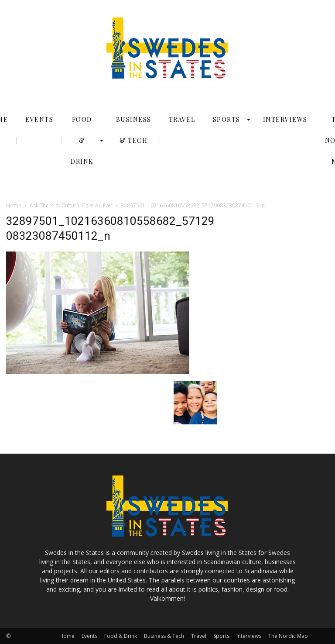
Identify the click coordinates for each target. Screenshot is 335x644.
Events (89, 636)
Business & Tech (164, 636)
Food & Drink (121, 636)
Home (14, 205)
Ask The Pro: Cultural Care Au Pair (71, 205)
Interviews (249, 636)
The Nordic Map (288, 636)
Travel (199, 636)
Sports (221, 636)
